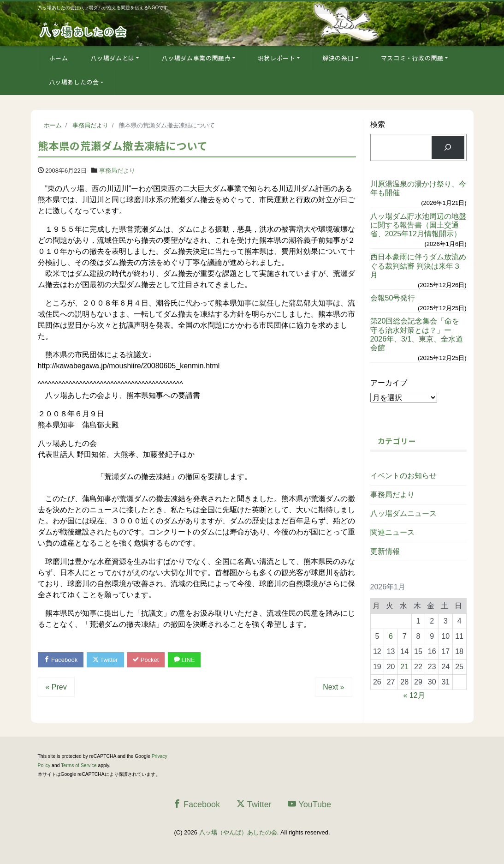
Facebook (61, 660)
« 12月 (414, 695)
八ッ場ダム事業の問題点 (196, 58)
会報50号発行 (393, 298)
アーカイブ (389, 383)
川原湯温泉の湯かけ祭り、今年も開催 (418, 188)
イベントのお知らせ (403, 476)
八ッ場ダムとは (113, 58)
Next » (333, 687)
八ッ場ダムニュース (403, 513)
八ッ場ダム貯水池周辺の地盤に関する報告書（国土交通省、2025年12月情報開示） (418, 225)
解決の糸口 (338, 58)
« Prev (56, 687)
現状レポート (277, 58)
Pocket (146, 660)
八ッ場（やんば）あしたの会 (238, 832)
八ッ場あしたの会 (74, 82)
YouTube (309, 804)
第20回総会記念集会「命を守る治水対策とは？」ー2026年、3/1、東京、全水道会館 (417, 334)
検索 (378, 124)
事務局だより (117, 171)
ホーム (59, 58)
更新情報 (385, 551)
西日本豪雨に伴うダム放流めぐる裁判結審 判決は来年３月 (418, 266)
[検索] (448, 147)
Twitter (105, 660)
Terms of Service (79, 765)
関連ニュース (392, 532)
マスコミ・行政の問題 (412, 58)
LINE (184, 660)
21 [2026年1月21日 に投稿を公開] (404, 667)
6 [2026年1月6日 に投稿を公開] (391, 636)
